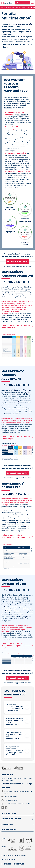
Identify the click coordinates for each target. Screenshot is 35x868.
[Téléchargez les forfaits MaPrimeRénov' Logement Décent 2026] (17, 646)
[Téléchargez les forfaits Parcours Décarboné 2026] (17, 327)
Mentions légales (8, 860)
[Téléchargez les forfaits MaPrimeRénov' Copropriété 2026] (17, 536)
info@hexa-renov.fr (11, 797)
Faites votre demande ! (17, 261)
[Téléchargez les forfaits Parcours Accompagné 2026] (17, 438)
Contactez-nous (22, 3)
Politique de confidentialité (13, 864)
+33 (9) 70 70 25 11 (11, 800)
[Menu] (32, 3)
